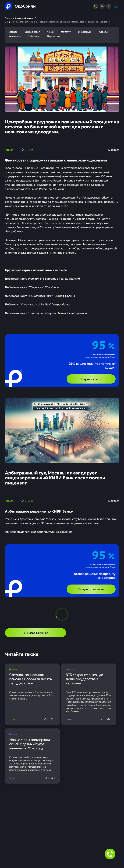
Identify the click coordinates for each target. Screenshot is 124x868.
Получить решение (91, 589)
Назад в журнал (36, 633)
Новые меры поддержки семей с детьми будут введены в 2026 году (29, 744)
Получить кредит (91, 379)
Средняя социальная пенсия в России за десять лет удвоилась (31, 679)
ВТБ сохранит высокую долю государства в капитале (84, 679)
